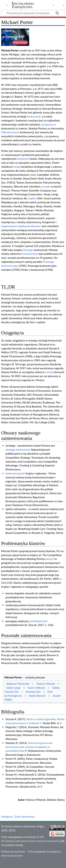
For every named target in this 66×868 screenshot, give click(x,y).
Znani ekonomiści (24, 817)
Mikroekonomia (10, 132)
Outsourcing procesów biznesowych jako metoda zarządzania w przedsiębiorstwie (29, 747)
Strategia (28, 250)
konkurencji (34, 116)
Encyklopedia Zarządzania (23, 5)
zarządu (46, 186)
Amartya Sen (33, 692)
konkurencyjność (15, 473)
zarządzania (48, 124)
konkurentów (30, 254)
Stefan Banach (37, 696)
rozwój (49, 372)
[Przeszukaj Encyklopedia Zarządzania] (33, 13)
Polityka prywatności (13, 851)
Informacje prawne (12, 855)
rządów (32, 198)
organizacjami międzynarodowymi (21, 226)
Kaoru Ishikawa (36, 688)
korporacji (23, 159)
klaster (50, 559)
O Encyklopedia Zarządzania (44, 851)
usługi (17, 167)
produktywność (38, 621)
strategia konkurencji (17, 450)
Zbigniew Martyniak (18, 684)
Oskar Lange (13, 688)
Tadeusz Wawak (46, 684)
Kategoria (7, 817)
